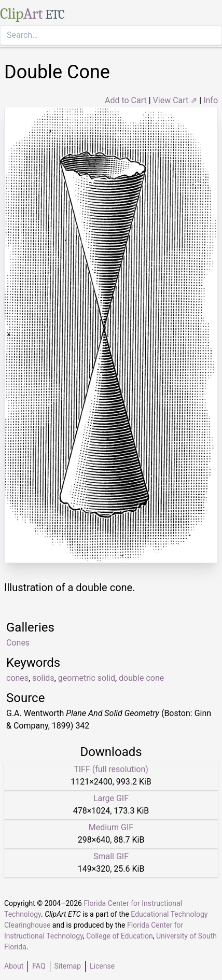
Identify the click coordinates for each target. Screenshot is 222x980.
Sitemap (68, 966)
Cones (18, 643)
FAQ (39, 966)
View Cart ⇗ (175, 100)
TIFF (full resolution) (111, 769)
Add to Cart (126, 100)
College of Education (120, 936)
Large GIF (111, 798)
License (102, 966)
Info (211, 100)
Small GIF (111, 856)
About (14, 966)
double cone (141, 678)
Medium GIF (111, 827)
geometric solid (87, 678)
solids (43, 678)
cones (17, 678)
